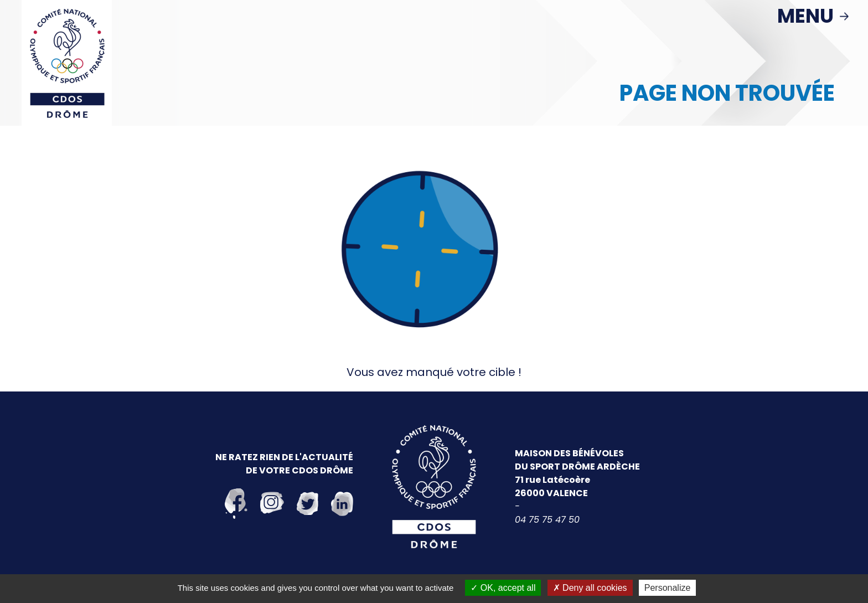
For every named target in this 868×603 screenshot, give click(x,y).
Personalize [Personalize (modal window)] (668, 588)
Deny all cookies (590, 588)
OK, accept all (503, 588)
